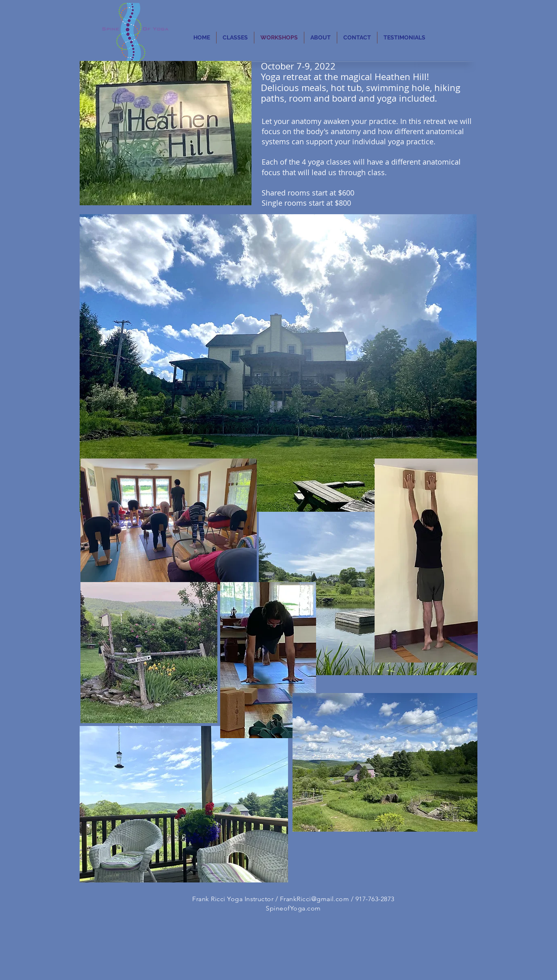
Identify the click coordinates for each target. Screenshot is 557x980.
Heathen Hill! (402, 77)
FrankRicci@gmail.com (315, 899)
